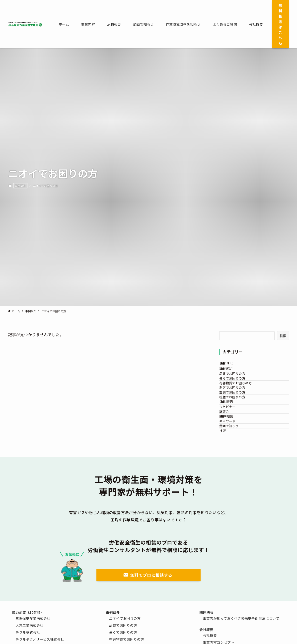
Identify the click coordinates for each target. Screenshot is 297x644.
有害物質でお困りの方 (243, 405)
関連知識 (232, 472)
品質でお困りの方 (240, 386)
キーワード (235, 482)
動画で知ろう (237, 491)
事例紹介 (20, 186)
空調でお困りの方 (240, 424)
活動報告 (232, 443)
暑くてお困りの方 (240, 396)
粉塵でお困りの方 (240, 433)
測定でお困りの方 (240, 414)
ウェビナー (235, 453)
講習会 (232, 462)
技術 (230, 500)
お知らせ (232, 366)
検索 (283, 336)
